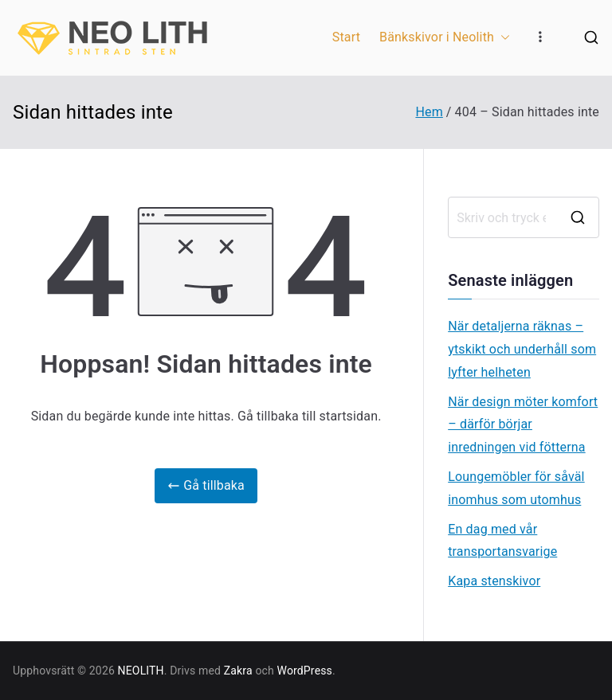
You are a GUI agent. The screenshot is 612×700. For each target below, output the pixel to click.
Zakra (238, 671)
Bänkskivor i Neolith (445, 38)
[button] (502, 38)
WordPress (305, 671)
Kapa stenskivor (494, 581)
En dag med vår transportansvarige (502, 541)
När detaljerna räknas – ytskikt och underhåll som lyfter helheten (522, 349)
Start (346, 37)
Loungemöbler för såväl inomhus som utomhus (516, 488)
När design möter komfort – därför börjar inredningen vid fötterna (523, 425)
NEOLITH (141, 671)
